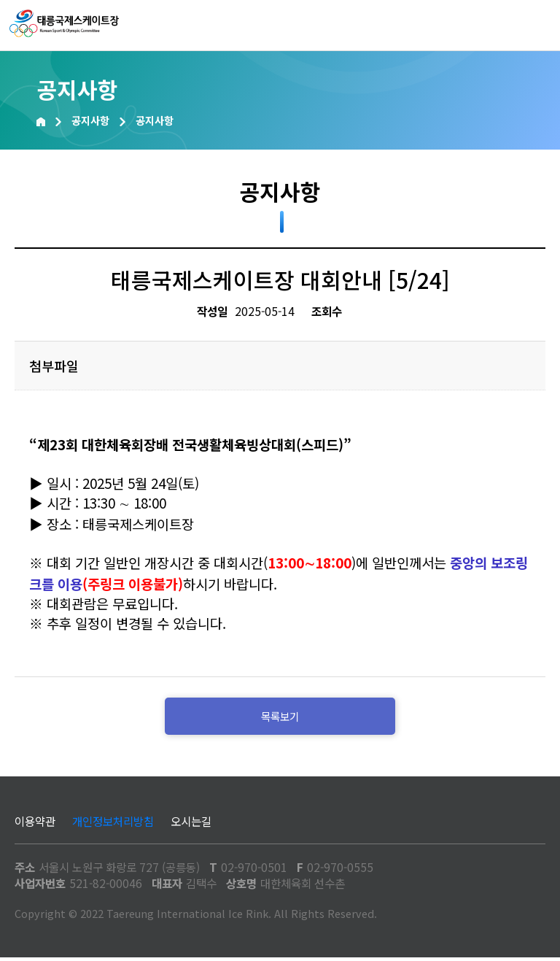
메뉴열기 (534, 26)
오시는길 (191, 825)
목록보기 (280, 718)
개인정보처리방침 (113, 825)
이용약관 (35, 825)
